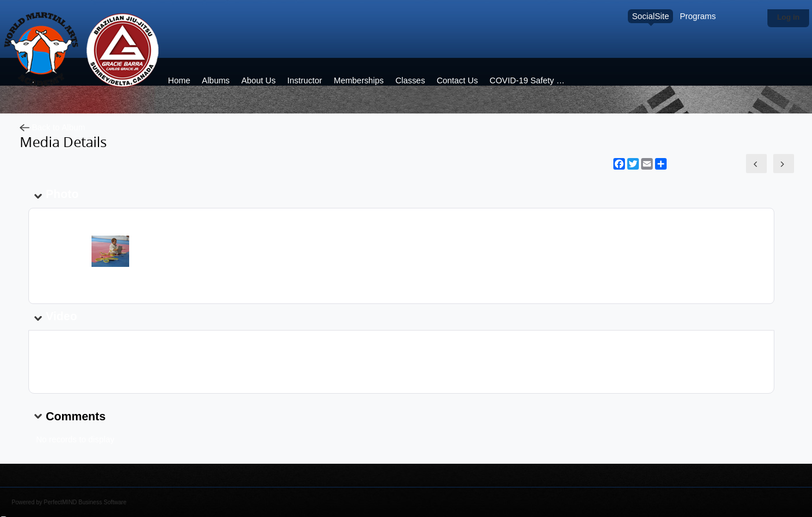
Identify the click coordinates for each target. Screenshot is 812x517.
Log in (789, 17)
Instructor (305, 80)
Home (179, 80)
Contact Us (457, 80)
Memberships (359, 80)
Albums (216, 80)
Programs (698, 16)
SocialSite (650, 16)
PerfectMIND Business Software (85, 502)
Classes (410, 80)
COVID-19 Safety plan (531, 80)
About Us (259, 80)
